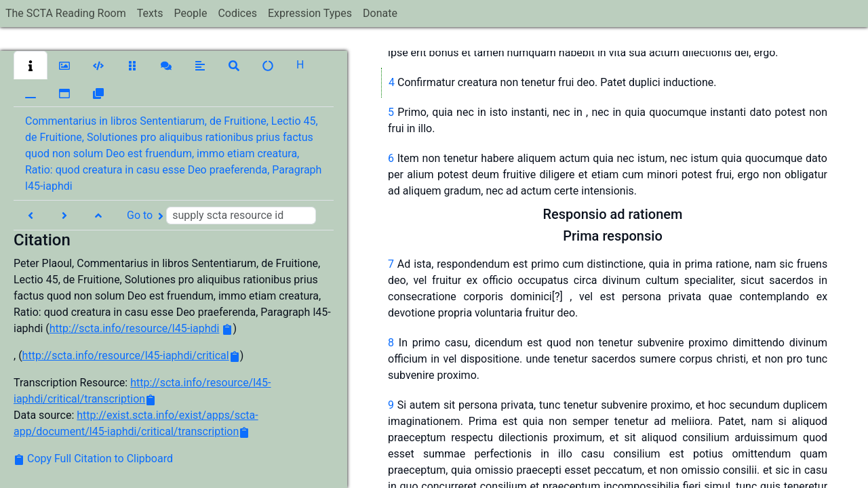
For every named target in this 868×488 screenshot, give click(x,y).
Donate (380, 13)
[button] (31, 65)
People (190, 13)
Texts (150, 13)
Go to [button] (221, 216)
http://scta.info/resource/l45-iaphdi (135, 328)
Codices (237, 13)
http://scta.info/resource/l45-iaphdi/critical (126, 355)
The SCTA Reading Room (66, 13)
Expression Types (310, 13)
